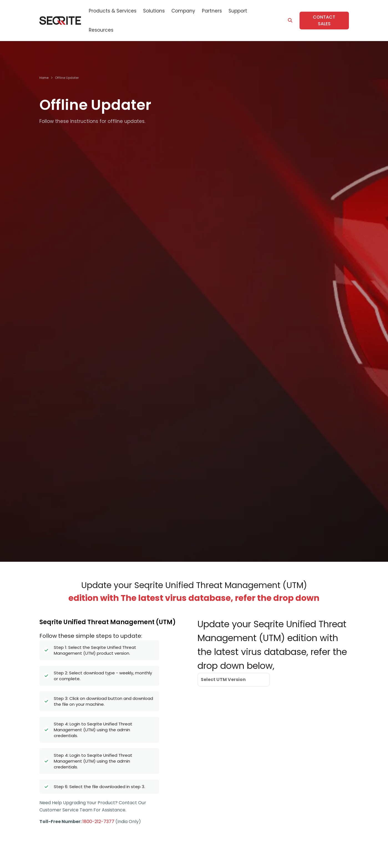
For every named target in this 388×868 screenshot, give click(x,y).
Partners (212, 11)
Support (238, 11)
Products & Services (113, 11)
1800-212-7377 (98, 822)
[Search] (290, 21)
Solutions (154, 11)
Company (183, 11)
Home (44, 78)
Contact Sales (324, 20)
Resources (101, 30)
